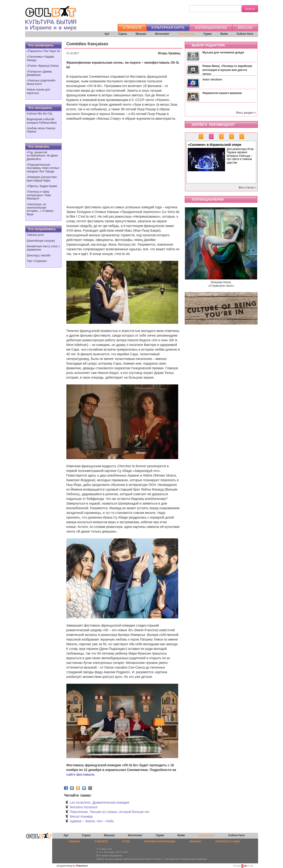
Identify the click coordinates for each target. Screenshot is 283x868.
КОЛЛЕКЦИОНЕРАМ (211, 28)
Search (250, 9)
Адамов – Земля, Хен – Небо (92, 821)
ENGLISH (245, 28)
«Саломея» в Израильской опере (215, 145)
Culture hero (245, 34)
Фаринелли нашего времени (222, 93)
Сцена (123, 34)
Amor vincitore (212, 80)
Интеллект (162, 34)
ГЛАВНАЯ (74, 842)
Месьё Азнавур (81, 816)
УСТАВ (126, 842)
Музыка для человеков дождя (223, 52)
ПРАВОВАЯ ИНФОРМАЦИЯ (160, 842)
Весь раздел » (246, 113)
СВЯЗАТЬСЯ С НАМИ (228, 842)
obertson (83, 866)
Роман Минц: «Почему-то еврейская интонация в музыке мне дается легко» (227, 70)
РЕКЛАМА (195, 842)
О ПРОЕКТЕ (132, 28)
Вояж (224, 34)
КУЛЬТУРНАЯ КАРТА (168, 28)
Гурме (208, 34)
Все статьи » (247, 188)
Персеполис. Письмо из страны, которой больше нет (110, 812)
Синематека (186, 34)
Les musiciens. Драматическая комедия (100, 802)
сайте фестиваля (80, 774)
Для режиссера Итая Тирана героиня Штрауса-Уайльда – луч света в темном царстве (240, 156)
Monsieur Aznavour (84, 807)
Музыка (141, 34)
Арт (107, 34)
